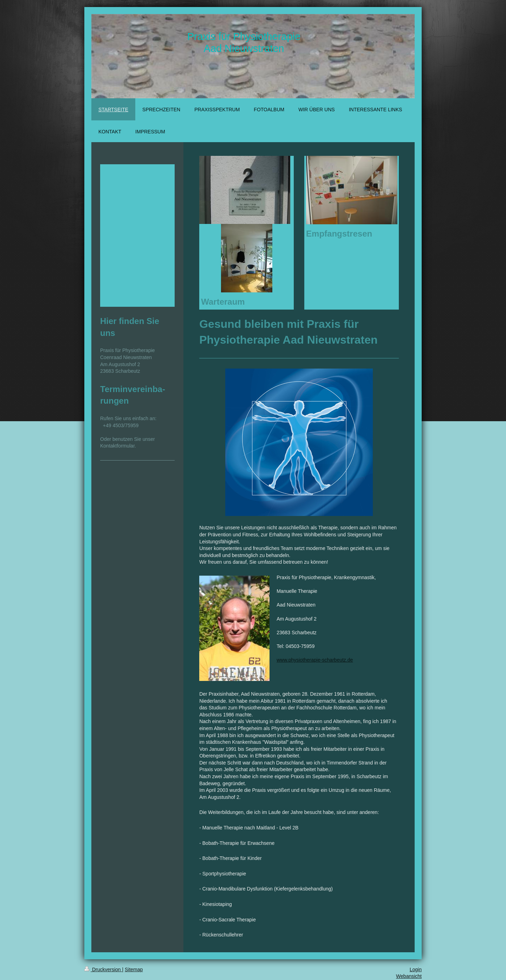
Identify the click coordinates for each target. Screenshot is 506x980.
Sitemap (134, 969)
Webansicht (409, 976)
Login (416, 969)
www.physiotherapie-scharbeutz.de (315, 660)
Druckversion (103, 969)
